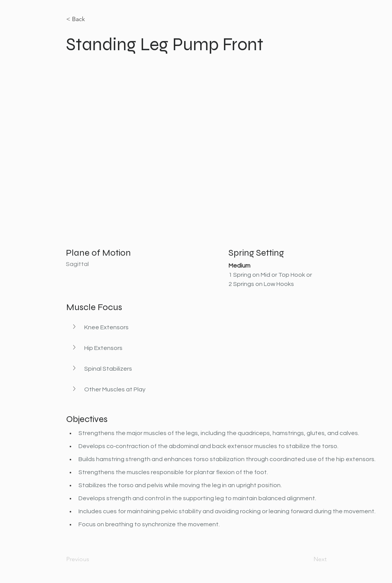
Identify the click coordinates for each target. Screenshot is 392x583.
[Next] (307, 559)
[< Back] (91, 19)
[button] (75, 327)
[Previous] (91, 559)
